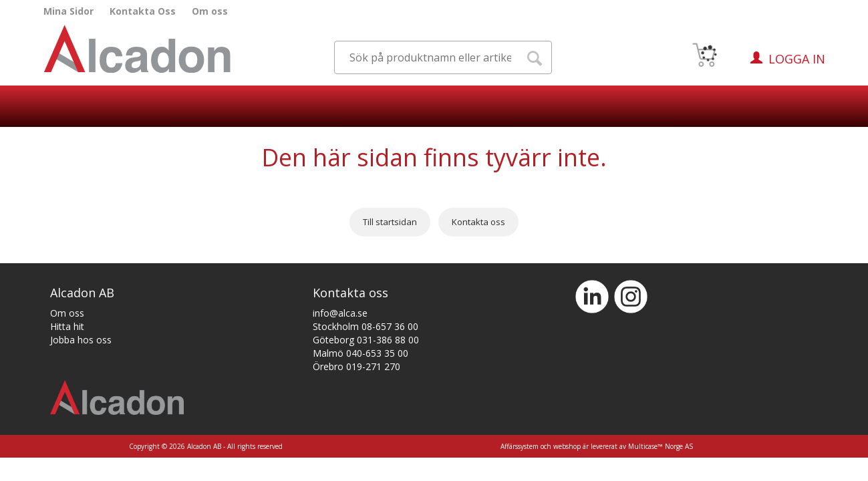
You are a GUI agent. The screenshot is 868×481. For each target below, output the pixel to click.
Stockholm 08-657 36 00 (366, 326)
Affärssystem (520, 446)
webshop (567, 446)
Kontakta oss (478, 222)
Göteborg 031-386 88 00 (366, 340)
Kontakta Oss (143, 11)
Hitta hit (67, 326)
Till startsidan (390, 222)
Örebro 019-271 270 (356, 366)
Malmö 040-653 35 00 (360, 353)
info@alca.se (340, 313)
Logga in (797, 59)
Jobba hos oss (81, 340)
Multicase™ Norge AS (661, 446)
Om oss (210, 11)
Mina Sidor (68, 11)
